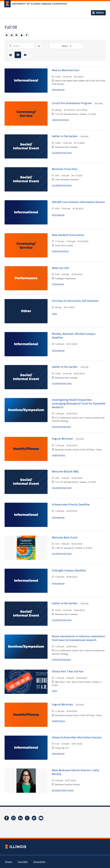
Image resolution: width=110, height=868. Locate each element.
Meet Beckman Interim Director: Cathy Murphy (76, 772)
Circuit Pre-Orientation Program (78, 103)
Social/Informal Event (62, 153)
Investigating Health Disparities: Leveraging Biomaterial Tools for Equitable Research (79, 404)
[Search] (39, 46)
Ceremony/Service (60, 120)
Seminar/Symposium (61, 427)
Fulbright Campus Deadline (69, 571)
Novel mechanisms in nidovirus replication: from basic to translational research (79, 638)
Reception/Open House (63, 790)
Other (54, 314)
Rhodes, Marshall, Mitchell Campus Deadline (74, 336)
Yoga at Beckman (68, 439)
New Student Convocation (68, 235)
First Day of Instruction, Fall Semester (75, 301)
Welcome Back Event (65, 538)
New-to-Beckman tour (66, 70)
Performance (58, 284)
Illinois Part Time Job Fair (68, 672)
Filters (65, 46)
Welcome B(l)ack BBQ (65, 472)
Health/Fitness (59, 455)
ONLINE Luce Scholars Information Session (78, 202)
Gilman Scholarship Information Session (77, 737)
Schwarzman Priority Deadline (71, 505)
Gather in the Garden (71, 136)
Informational (58, 90)
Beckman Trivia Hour (65, 169)
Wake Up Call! (61, 268)
